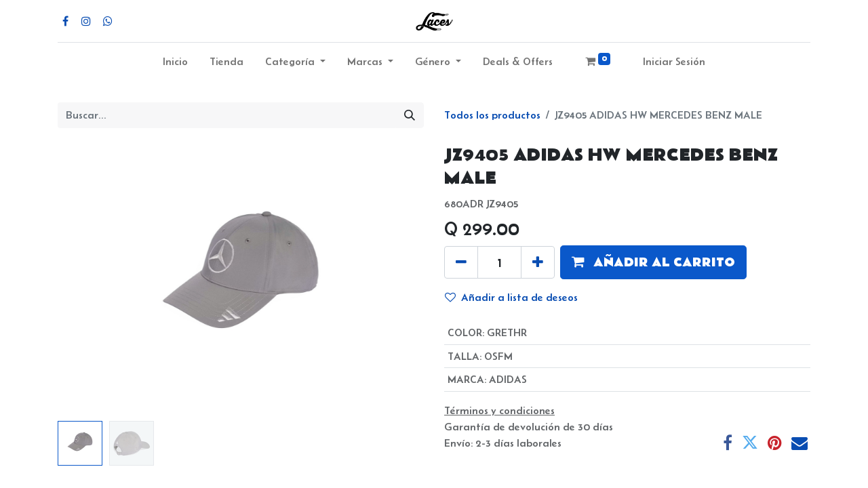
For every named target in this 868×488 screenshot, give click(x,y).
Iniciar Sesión (674, 61)
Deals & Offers (518, 61)
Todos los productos (492, 115)
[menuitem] (175, 64)
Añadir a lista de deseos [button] (511, 297)
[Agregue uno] (538, 262)
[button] (653, 262)
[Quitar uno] (461, 262)
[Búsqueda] (410, 115)
